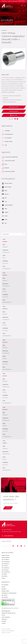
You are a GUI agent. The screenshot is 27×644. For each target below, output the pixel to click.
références (4, 619)
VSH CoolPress (5, 560)
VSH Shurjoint (5, 570)
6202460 (5, 410)
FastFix (3, 578)
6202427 (5, 275)
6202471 (5, 443)
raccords (4, 30)
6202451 (5, 376)
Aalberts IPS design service (8, 613)
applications (6, 582)
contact (4, 623)
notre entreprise (6, 617)
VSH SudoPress (5, 568)
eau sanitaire (5, 597)
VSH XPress (4, 576)
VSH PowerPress (6, 572)
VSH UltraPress (5, 564)
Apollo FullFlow (6, 558)
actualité (4, 621)
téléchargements (6, 611)
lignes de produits (7, 553)
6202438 (5, 309)
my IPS (3, 615)
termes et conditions (6, 629)
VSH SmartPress (6, 562)
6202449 (5, 342)
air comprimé (5, 585)
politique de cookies (6, 633)
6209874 (5, 242)
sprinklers (4, 589)
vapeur (3, 587)
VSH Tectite (5, 566)
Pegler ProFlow (5, 555)
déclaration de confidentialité (8, 631)
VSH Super (4, 574)
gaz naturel (4, 595)
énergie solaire (5, 591)
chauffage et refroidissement (9, 593)
